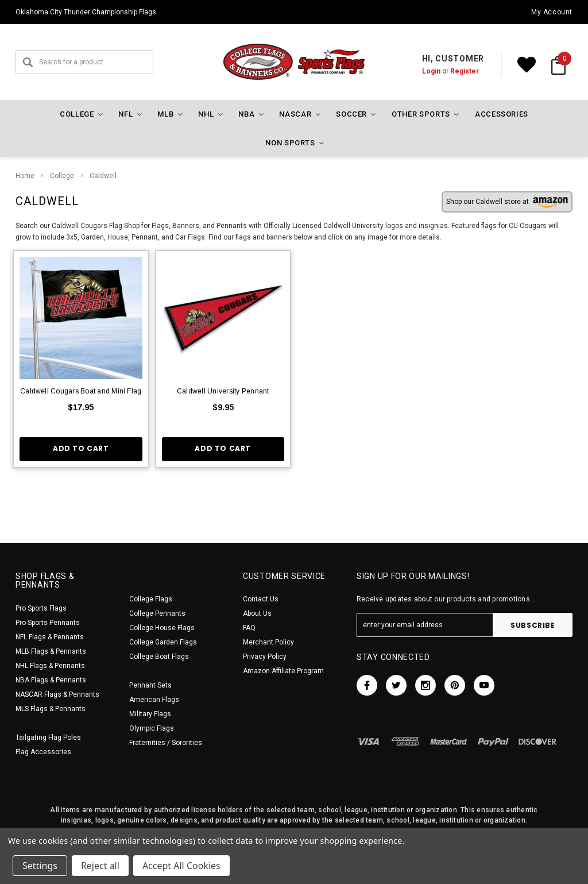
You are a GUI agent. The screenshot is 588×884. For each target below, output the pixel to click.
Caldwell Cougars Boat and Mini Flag (81, 391)
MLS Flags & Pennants (51, 709)
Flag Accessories (43, 752)
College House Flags (162, 628)
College (62, 176)
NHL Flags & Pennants (50, 666)
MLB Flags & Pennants (51, 651)
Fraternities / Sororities (166, 743)
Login (431, 71)
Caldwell (103, 176)
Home (25, 176)
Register (465, 71)
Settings (40, 866)
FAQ (249, 628)
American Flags (154, 700)
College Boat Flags (159, 657)
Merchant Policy (268, 642)
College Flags (151, 599)
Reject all (100, 866)
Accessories (502, 114)
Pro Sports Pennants (48, 623)
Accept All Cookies (181, 866)
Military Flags (150, 714)
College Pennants (157, 613)
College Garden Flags (163, 642)
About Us (257, 613)
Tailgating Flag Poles (48, 738)
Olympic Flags (152, 728)
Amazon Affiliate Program (283, 671)
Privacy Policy (265, 657)
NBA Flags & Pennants (51, 680)
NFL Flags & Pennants (50, 637)
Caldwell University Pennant (223, 391)
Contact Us (261, 599)
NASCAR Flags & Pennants (57, 694)
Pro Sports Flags (41, 608)
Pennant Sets (150, 685)
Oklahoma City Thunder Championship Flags (86, 12)
